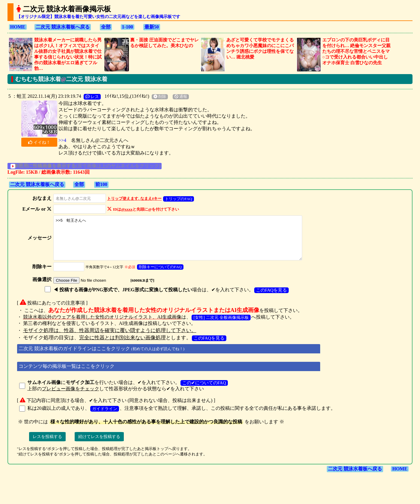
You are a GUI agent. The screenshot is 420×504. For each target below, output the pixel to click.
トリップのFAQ (177, 199)
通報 (181, 97)
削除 (160, 97)
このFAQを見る (270, 298)
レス (92, 97)
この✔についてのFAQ (204, 391)
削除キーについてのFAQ (158, 275)
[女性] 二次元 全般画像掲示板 (221, 325)
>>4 (62, 140)
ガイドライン (105, 417)
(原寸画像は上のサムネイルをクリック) (92, 166)
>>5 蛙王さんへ (182, 242)
